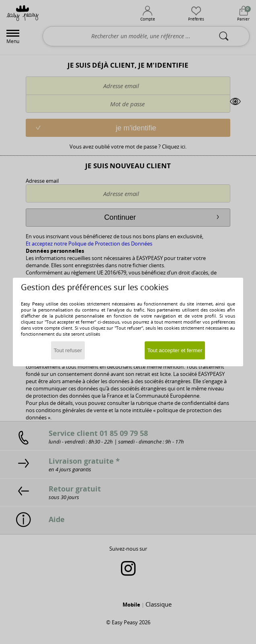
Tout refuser (68, 350)
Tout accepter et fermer (175, 350)
